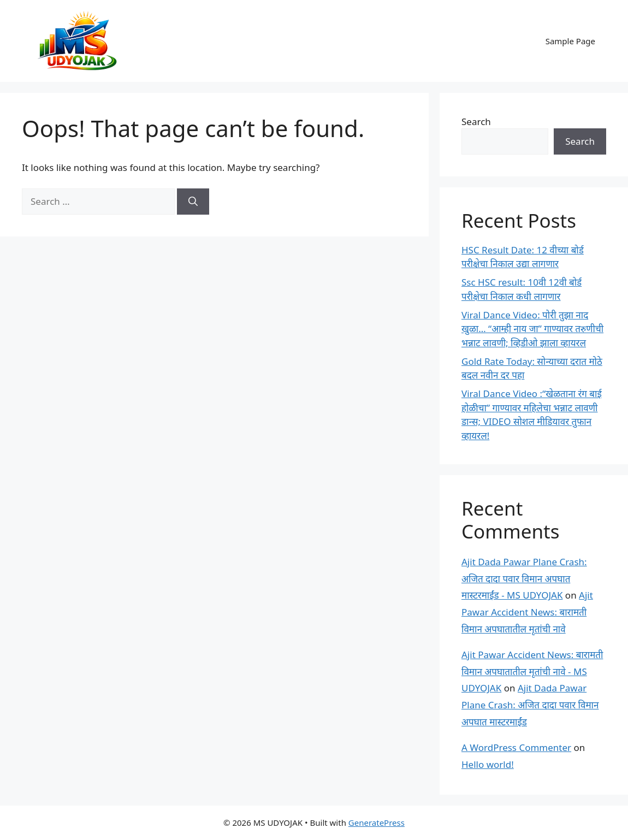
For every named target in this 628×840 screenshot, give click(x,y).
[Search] (193, 202)
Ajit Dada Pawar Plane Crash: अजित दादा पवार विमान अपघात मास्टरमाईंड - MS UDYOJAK (524, 578)
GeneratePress (377, 823)
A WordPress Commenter (516, 747)
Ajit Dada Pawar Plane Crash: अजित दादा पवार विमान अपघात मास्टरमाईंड (530, 705)
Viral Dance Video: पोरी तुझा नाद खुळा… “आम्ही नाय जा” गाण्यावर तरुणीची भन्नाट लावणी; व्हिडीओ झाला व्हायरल (532, 329)
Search (476, 122)
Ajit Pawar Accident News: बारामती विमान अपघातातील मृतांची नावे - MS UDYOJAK (532, 671)
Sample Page (570, 41)
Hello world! (488, 764)
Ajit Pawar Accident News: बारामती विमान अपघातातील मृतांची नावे (527, 612)
